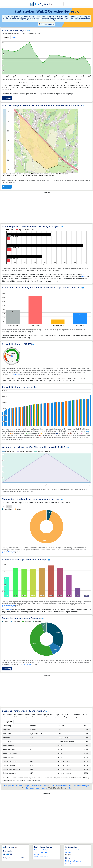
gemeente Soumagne (8, 552)
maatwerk (8, 609)
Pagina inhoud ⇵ (47, 24)
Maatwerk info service (73, 861)
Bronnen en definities (73, 850)
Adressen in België (41, 852)
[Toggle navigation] (61, 4)
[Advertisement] (46, 209)
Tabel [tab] (14, 37)
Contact (68, 863)
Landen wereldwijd (41, 857)
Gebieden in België (41, 850)
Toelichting (7, 98)
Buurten (6, 187)
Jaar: (4, 506)
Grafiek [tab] (6, 37)
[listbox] (9, 506)
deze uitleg (16, 374)
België (84, 276)
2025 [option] (8, 506)
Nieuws (68, 852)
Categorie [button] (7, 722)
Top (70, 788)
